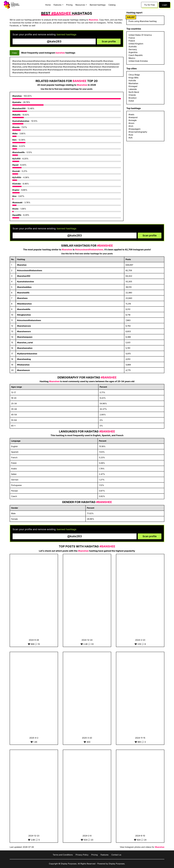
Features (105, 855)
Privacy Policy (82, 855)
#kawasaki (17, 202)
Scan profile (109, 41)
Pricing (69, 5)
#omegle (133, 120)
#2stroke (17, 184)
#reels (131, 114)
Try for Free (149, 5)
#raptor (16, 190)
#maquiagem (134, 129)
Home (48, 5)
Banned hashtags (98, 5)
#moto (15, 209)
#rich (131, 126)
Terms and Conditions (63, 855)
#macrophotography (138, 132)
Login (165, 5)
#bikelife (16, 115)
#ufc (131, 138)
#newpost (133, 117)
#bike (15, 134)
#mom (131, 123)
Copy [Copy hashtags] (14, 53)
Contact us (116, 855)
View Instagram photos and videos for (142, 847)
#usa (131, 135)
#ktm (15, 146)
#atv (14, 140)
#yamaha (17, 102)
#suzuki (16, 171)
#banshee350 (19, 108)
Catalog (112, 5)
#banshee (17, 96)
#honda (16, 127)
